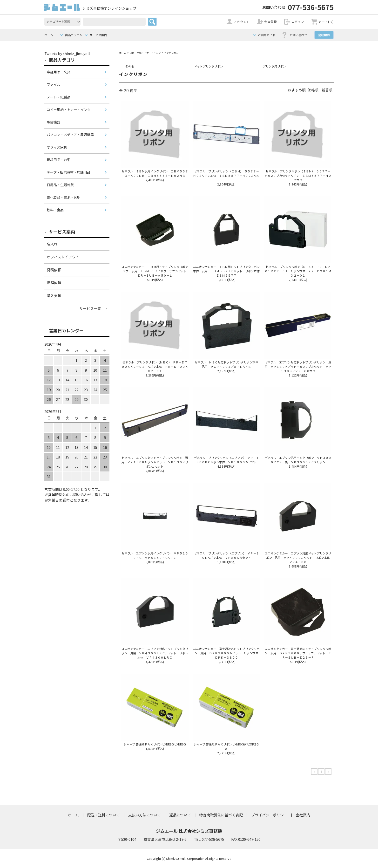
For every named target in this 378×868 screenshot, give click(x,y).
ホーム (49, 35)
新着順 (327, 90)
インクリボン (171, 53)
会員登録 (271, 22)
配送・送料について (104, 815)
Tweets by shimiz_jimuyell (67, 53)
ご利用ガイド (267, 35)
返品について (180, 815)
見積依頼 (54, 270)
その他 (130, 66)
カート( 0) (326, 22)
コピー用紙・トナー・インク (145, 53)
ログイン (298, 22)
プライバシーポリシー (269, 815)
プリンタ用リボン (274, 66)
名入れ (52, 244)
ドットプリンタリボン (209, 66)
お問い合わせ (298, 35)
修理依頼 (54, 283)
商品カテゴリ (74, 35)
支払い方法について (145, 815)
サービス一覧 (90, 308)
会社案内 (324, 35)
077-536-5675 (298, 7)
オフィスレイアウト (63, 257)
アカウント (242, 22)
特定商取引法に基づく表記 (221, 815)
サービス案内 (98, 35)
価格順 (313, 90)
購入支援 (54, 296)
